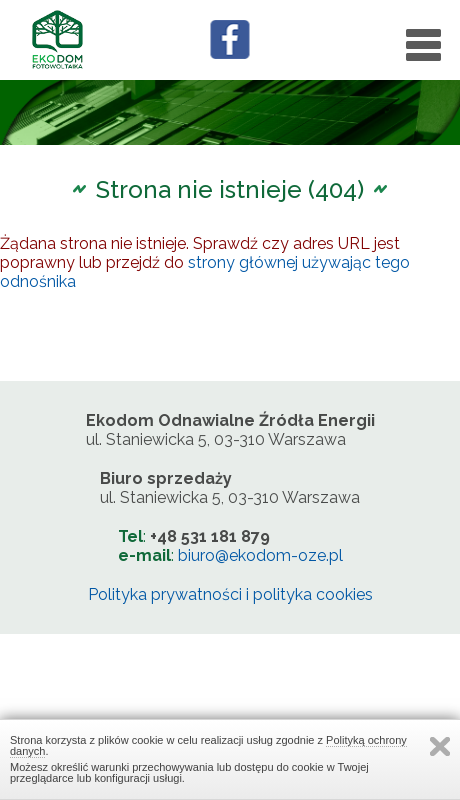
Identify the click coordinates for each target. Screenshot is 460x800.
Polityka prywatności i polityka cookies (230, 594)
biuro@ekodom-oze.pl (260, 555)
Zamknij (440, 746)
